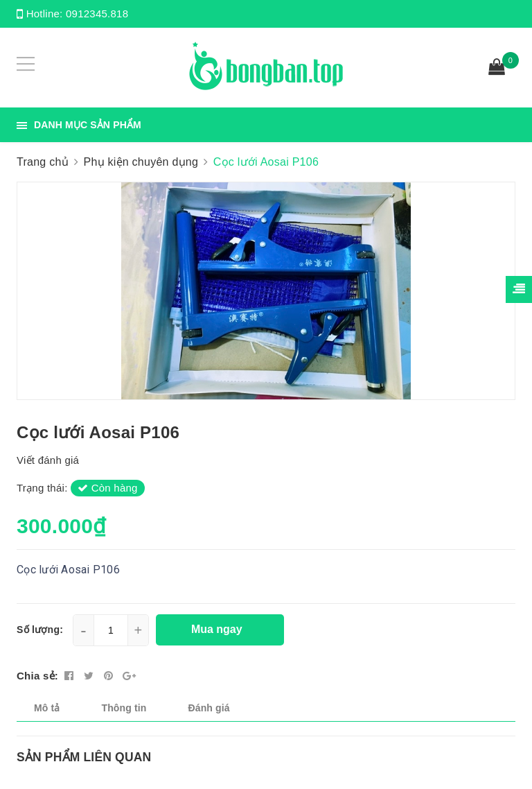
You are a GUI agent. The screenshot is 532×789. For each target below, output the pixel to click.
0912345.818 (97, 14)
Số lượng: (40, 630)
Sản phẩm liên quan (84, 757)
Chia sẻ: (37, 676)
